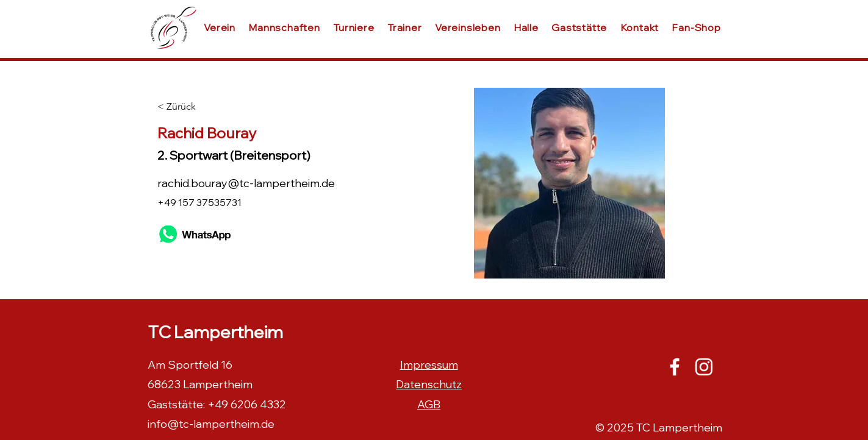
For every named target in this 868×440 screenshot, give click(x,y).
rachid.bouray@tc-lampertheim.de (246, 183)
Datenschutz (429, 384)
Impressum (429, 365)
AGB (429, 404)
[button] (526, 27)
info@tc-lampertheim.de (211, 424)
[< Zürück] (197, 107)
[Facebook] (675, 367)
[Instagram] (704, 367)
